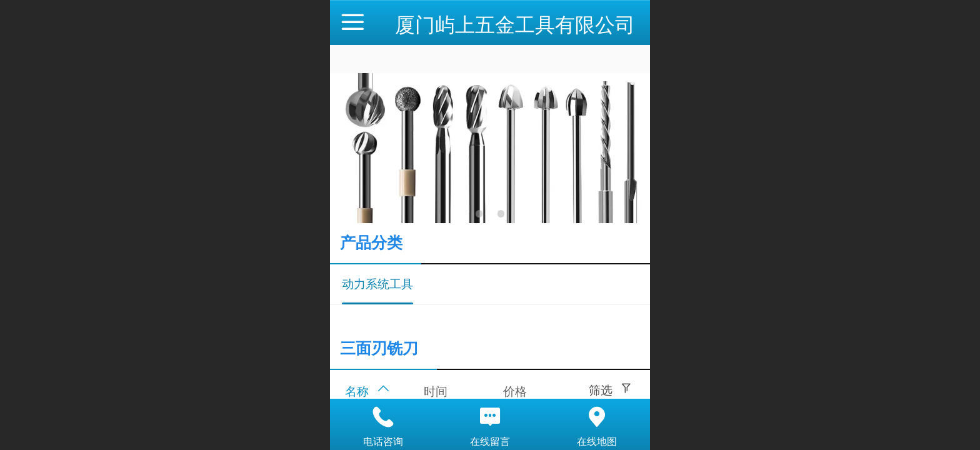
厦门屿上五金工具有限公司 (515, 25)
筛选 (601, 390)
